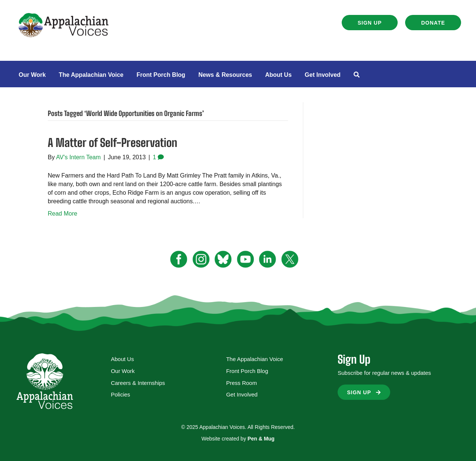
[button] (370, 23)
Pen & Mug (261, 439)
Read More (62, 214)
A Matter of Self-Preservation (112, 142)
